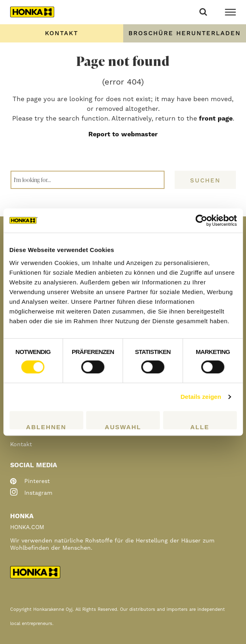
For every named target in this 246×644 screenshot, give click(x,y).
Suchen (205, 181)
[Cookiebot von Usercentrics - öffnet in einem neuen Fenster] (201, 220)
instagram (31, 493)
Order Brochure (184, 33)
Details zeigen (201, 397)
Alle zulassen (200, 426)
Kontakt (62, 33)
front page (216, 119)
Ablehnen (46, 426)
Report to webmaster (123, 134)
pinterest (30, 481)
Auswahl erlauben (123, 426)
